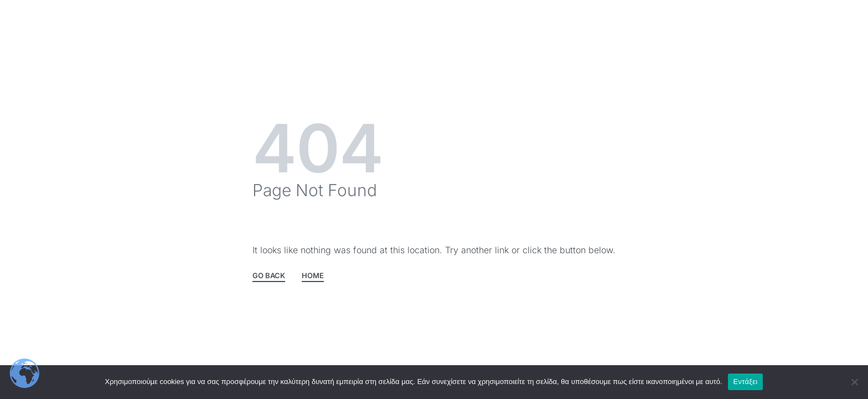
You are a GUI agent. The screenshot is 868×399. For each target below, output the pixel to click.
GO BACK (269, 276)
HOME (313, 276)
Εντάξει (746, 382)
